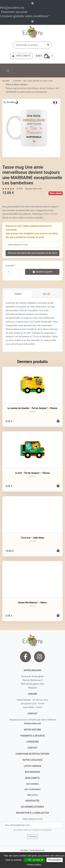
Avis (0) (47, 294)
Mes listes (32, 795)
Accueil (6, 81)
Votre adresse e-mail (32, 819)
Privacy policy (34, 864)
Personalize (55, 860)
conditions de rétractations (33, 754)
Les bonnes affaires (32, 807)
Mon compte (32, 778)
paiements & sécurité (33, 736)
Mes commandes (32, 789)
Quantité (10, 266)
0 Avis (20, 189)
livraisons (32, 742)
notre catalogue (33, 760)
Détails (18, 294)
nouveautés (32, 801)
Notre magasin (32, 670)
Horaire (33, 694)
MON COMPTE (21, 56)
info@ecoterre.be (32, 723)
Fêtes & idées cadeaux (17, 84)
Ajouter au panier (42, 272)
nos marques (32, 772)
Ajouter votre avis (34, 189)
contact (32, 714)
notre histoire (32, 730)
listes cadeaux (32, 766)
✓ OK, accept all (34, 860)
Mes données (32, 784)
